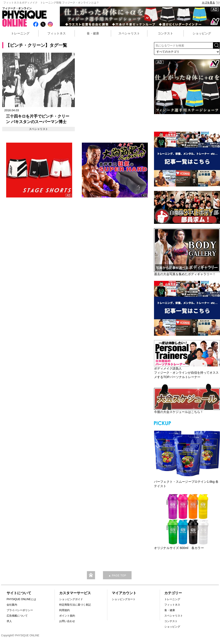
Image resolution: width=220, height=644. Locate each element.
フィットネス (57, 33)
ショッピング (202, 33)
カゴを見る (211, 3)
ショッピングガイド (71, 599)
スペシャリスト (129, 33)
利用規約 (64, 610)
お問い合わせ (67, 621)
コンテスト (165, 33)
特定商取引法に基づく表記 (75, 605)
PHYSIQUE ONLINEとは (21, 599)
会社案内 (12, 605)
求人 (9, 621)
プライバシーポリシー (20, 610)
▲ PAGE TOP (117, 576)
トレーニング (20, 33)
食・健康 (93, 33)
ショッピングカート (124, 599)
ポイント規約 (67, 616)
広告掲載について (17, 616)
